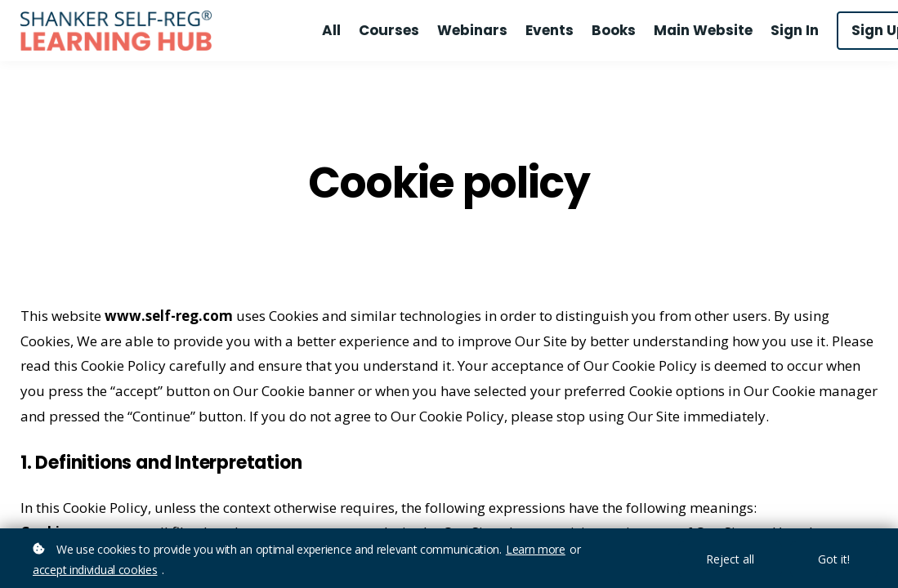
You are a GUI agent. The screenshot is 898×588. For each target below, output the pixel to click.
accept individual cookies (95, 570)
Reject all (730, 559)
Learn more (536, 549)
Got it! (834, 559)
